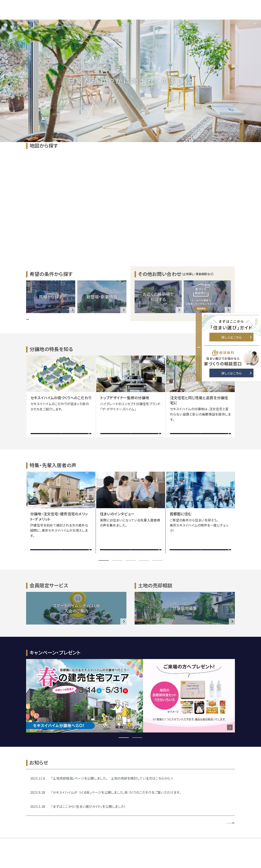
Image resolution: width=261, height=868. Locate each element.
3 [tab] (130, 560)
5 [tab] (157, 560)
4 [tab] (144, 560)
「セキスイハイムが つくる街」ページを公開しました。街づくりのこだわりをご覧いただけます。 (116, 792)
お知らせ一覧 (216, 823)
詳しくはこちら (236, 337)
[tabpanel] (61, 396)
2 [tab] (117, 560)
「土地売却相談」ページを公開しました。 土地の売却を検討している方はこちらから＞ (112, 778)
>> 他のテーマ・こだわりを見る (48, 318)
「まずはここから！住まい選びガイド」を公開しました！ (88, 806)
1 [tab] (104, 560)
